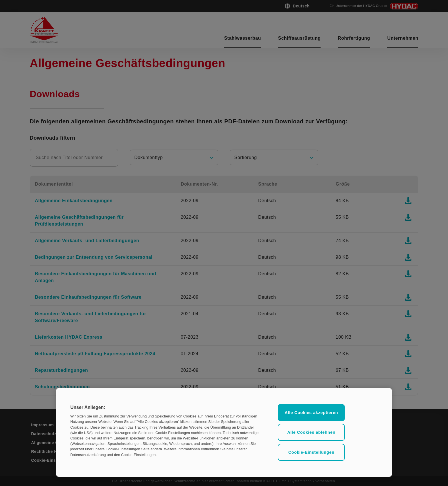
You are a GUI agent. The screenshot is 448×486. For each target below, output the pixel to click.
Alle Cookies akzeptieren (311, 413)
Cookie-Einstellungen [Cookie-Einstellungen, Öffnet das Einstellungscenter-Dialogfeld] (311, 452)
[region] (224, 432)
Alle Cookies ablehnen (311, 432)
